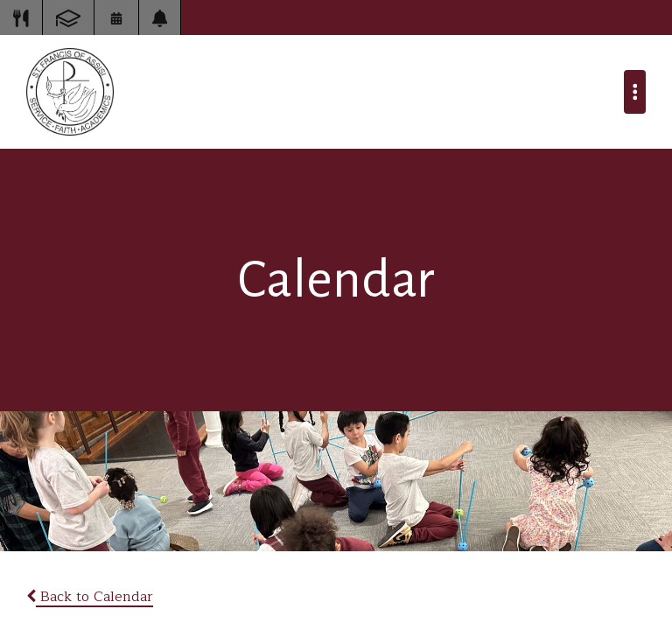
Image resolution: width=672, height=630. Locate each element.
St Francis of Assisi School (70, 92)
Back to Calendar (90, 597)
